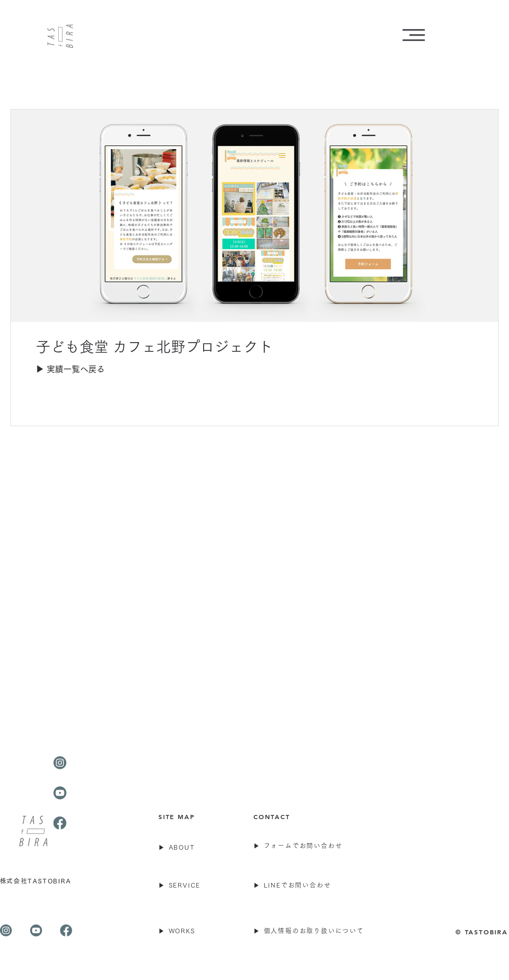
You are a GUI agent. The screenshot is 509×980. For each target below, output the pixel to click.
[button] (414, 35)
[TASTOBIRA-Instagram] (60, 763)
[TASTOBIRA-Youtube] (60, 793)
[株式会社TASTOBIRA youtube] (36, 930)
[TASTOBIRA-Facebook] (60, 823)
